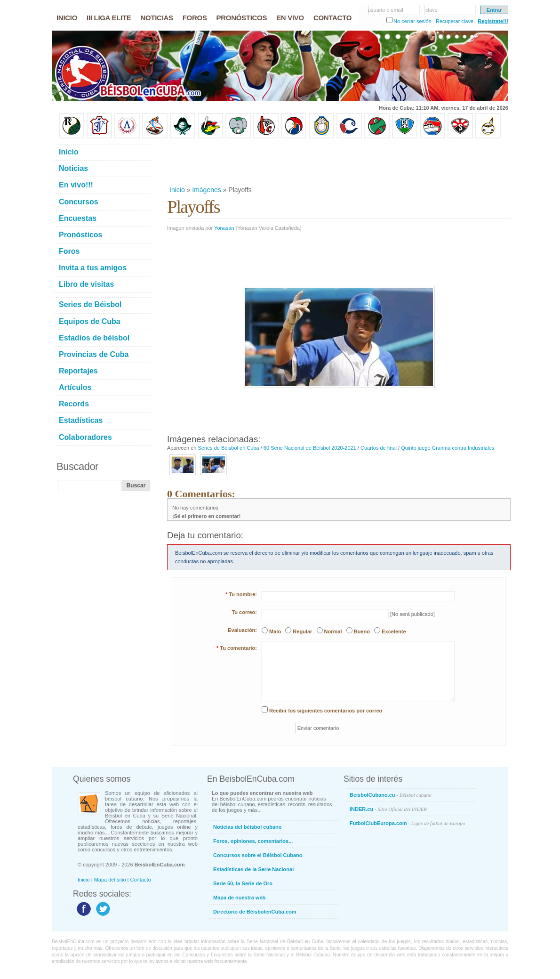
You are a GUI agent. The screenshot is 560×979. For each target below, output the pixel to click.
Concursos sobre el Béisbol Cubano (258, 855)
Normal (333, 631)
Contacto (141, 880)
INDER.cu (388, 809)
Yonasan (224, 228)
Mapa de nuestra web (239, 898)
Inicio (177, 190)
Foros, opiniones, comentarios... (253, 841)
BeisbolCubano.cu (391, 795)
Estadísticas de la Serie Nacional (253, 869)
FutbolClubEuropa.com (407, 823)
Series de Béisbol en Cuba (228, 448)
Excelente (394, 631)
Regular (302, 631)
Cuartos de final (379, 448)
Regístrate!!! (493, 21)
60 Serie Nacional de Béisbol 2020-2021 (310, 448)
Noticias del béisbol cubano (247, 827)
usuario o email (386, 10)
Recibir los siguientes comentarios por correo (326, 711)
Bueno (362, 631)
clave (432, 10)
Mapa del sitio (110, 880)
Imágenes (206, 190)
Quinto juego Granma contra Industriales (448, 448)
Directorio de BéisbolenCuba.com (255, 912)
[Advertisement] (338, 162)
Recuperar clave (455, 21)
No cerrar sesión (412, 21)
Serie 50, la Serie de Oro (243, 883)
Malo (275, 631)
